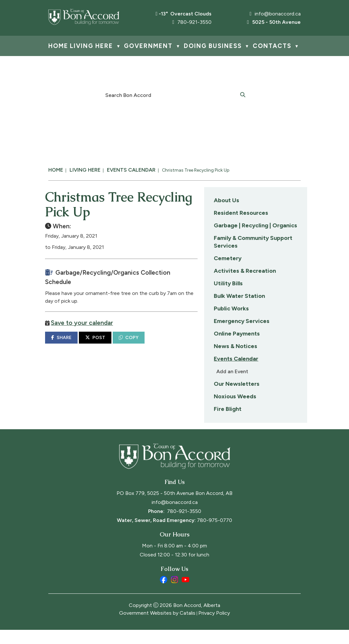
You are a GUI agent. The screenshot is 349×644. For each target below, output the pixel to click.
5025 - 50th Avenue (274, 22)
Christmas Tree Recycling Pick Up (196, 170)
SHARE (171, 341)
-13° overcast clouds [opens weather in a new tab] (185, 14)
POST (204, 341)
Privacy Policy (214, 627)
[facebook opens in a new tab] (164, 594)
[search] (171, 95)
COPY (238, 341)
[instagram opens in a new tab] (174, 594)
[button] (243, 94)
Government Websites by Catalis (157, 627)
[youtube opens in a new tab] (185, 594)
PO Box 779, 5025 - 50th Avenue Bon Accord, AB (174, 507)
